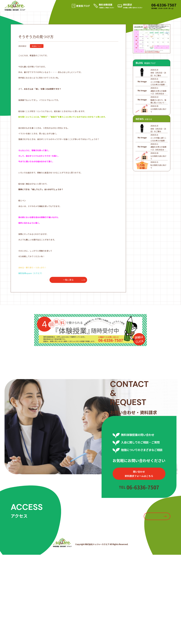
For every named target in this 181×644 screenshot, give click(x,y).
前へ (46, 292)
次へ (91, 292)
